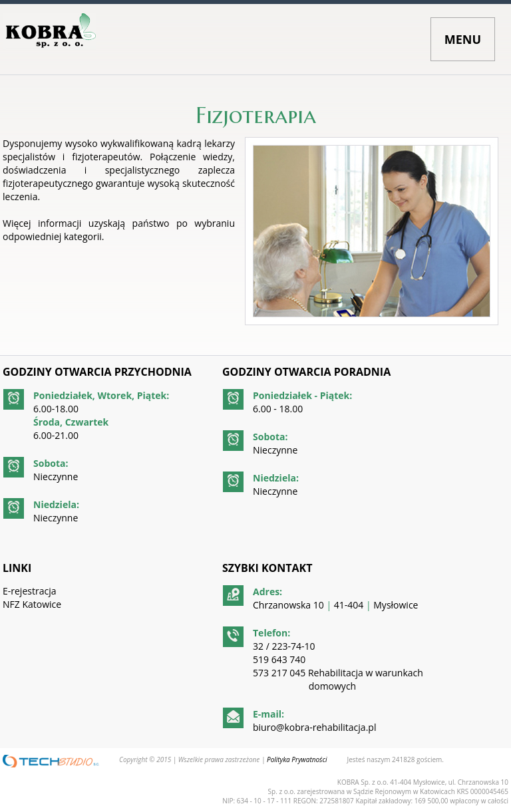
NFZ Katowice (32, 604)
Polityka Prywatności (297, 759)
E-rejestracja (29, 591)
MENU (463, 39)
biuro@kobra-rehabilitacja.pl (314, 727)
